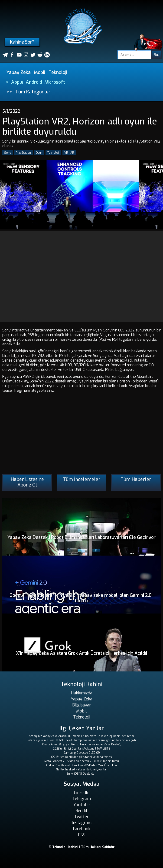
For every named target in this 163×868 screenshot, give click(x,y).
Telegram (82, 799)
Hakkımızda (81, 693)
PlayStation (23, 153)
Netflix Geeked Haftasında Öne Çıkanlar (81, 769)
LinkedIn (82, 793)
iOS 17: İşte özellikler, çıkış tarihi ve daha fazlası (81, 757)
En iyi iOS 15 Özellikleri (81, 774)
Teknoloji (58, 72)
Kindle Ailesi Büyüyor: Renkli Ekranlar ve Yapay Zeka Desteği (82, 744)
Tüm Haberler (136, 479)
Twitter (81, 817)
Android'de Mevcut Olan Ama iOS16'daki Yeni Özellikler (81, 765)
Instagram (82, 823)
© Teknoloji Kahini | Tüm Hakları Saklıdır (82, 847)
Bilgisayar (82, 705)
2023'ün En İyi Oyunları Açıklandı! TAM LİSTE (81, 749)
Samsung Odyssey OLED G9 (82, 753)
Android (34, 82)
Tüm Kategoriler (33, 92)
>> (9, 92)
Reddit (81, 811)
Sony (8, 153)
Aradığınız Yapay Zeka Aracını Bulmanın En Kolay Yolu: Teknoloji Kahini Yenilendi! (82, 736)
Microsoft (55, 82)
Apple (17, 82)
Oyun (39, 153)
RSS (82, 835)
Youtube (81, 805)
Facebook (82, 829)
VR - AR (69, 153)
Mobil (40, 72)
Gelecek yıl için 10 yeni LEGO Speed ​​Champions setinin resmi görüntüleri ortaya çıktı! (81, 740)
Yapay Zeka (19, 72)
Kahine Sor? (22, 42)
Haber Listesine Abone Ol (27, 482)
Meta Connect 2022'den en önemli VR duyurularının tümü (82, 761)
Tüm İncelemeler (82, 479)
